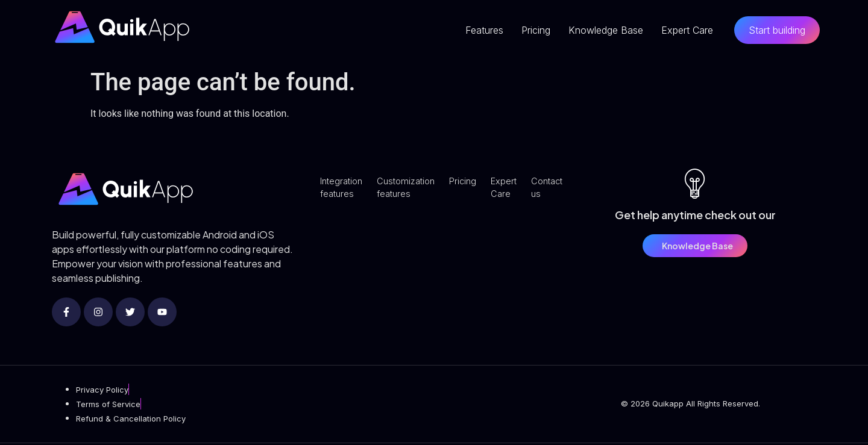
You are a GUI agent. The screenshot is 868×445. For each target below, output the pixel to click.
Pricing (536, 30)
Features (484, 30)
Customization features (412, 189)
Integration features (343, 189)
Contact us (561, 189)
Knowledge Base (606, 30)
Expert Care (687, 30)
